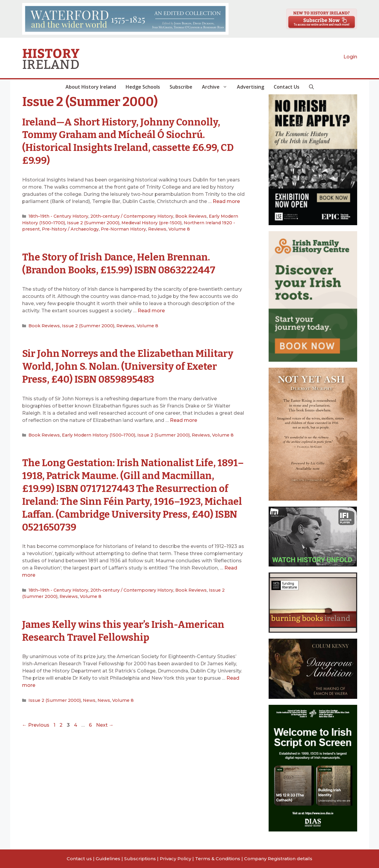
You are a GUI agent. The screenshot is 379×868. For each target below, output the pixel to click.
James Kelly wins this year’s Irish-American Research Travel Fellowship (132, 624)
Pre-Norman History (89, 228)
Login (350, 57)
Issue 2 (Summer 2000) (71, 221)
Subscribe (181, 87)
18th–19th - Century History (56, 215)
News (85, 693)
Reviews (121, 228)
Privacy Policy (175, 859)
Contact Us (287, 87)
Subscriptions (140, 859)
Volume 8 (141, 228)
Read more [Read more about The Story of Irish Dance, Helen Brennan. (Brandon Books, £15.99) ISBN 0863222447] (151, 308)
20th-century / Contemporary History (125, 215)
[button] (311, 87)
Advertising (251, 87)
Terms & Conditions (218, 859)
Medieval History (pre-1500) (125, 221)
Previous (36, 718)
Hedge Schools (143, 87)
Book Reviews (180, 215)
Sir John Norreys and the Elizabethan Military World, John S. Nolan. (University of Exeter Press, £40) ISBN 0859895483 (130, 363)
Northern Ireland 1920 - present (189, 221)
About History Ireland (91, 87)
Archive (217, 87)
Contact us (79, 859)
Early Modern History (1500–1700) (94, 431)
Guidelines (108, 859)
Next (105, 718)
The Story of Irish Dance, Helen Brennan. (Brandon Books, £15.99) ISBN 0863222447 (125, 261)
